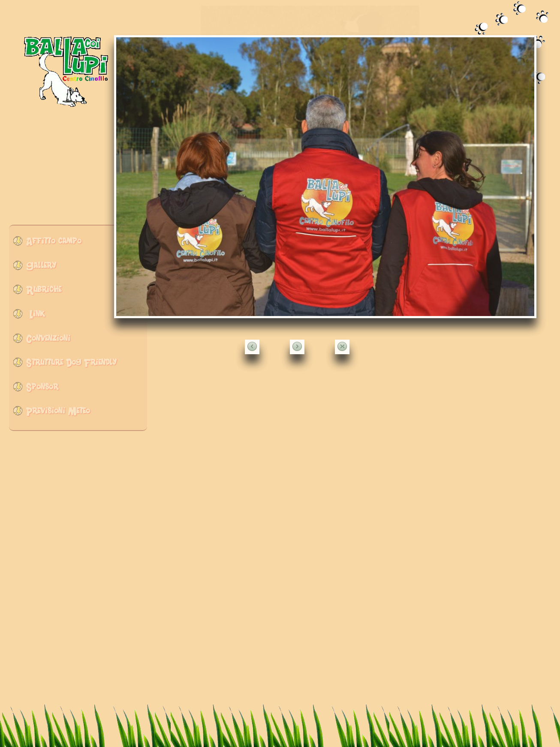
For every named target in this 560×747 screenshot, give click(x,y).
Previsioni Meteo (58, 413)
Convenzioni (48, 341)
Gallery (41, 268)
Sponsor (42, 389)
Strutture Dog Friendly (71, 365)
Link (35, 316)
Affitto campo (54, 243)
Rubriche (44, 292)
